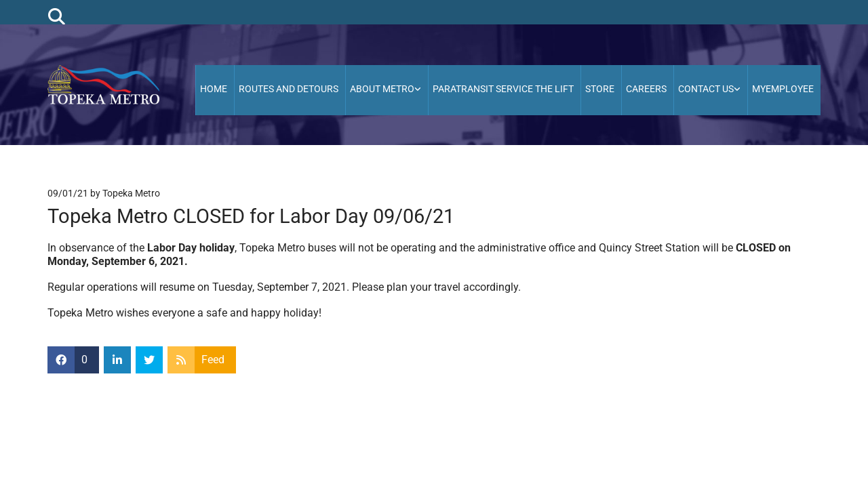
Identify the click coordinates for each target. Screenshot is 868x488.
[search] (57, 16)
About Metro (382, 89)
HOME (214, 89)
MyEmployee (783, 89)
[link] (387, 90)
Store (600, 89)
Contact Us (706, 89)
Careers (646, 89)
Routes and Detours (289, 89)
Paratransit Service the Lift (503, 89)
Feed (213, 360)
